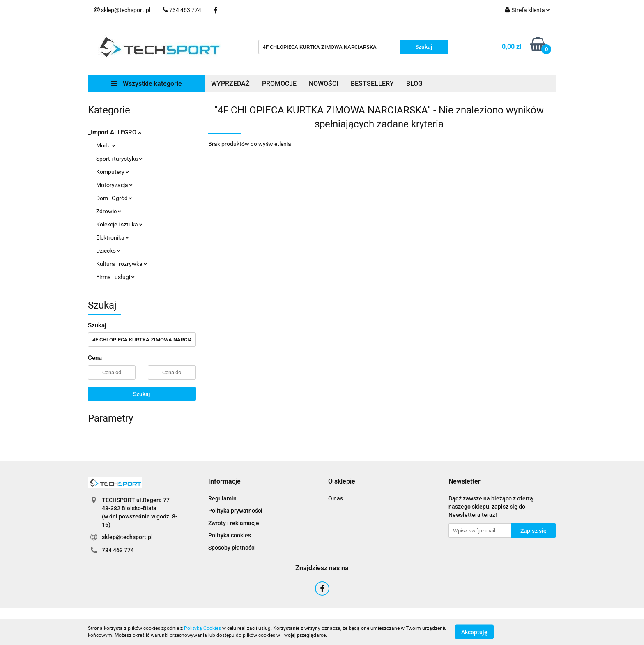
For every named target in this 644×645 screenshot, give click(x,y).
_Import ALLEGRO (115, 132)
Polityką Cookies (202, 628)
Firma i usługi (115, 277)
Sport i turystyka (119, 159)
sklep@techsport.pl (127, 537)
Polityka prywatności (235, 511)
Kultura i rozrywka (122, 264)
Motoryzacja (114, 185)
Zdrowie (109, 211)
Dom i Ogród (114, 198)
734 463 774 (118, 550)
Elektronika (113, 237)
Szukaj (142, 394)
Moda (106, 145)
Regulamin (222, 498)
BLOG (414, 84)
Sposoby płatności (232, 548)
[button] (224, 482)
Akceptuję (474, 632)
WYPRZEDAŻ (230, 84)
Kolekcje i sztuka (119, 224)
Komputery (113, 172)
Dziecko (108, 251)
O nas (336, 498)
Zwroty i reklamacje (234, 523)
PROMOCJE (279, 84)
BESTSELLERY (372, 84)
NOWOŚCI (324, 84)
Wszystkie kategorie (147, 84)
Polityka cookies (230, 535)
